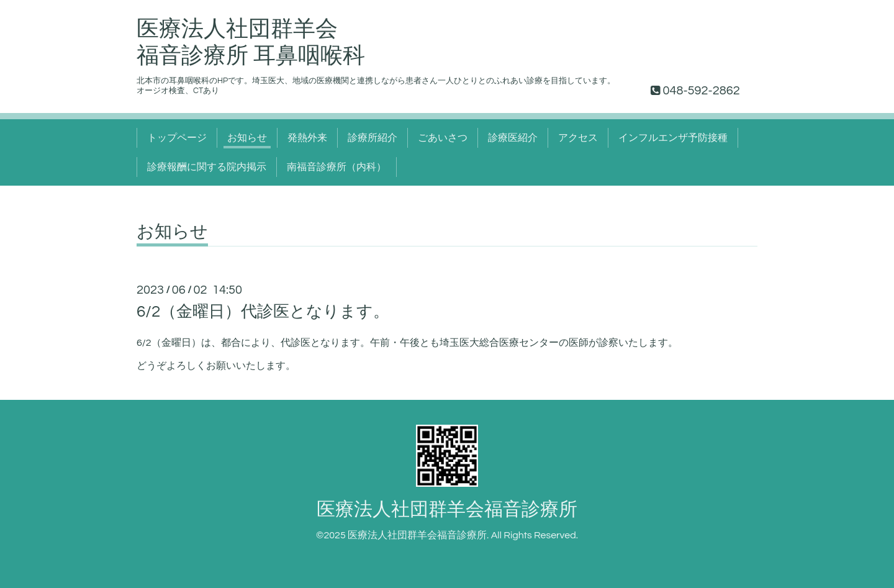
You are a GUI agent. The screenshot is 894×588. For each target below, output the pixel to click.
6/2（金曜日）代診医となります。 (263, 312)
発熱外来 (307, 138)
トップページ (177, 138)
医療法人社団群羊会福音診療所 (447, 509)
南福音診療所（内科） (336, 167)
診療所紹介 (372, 138)
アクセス (578, 138)
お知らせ (247, 138)
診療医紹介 (513, 138)
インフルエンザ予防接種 (673, 138)
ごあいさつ (443, 138)
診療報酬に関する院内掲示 (207, 167)
